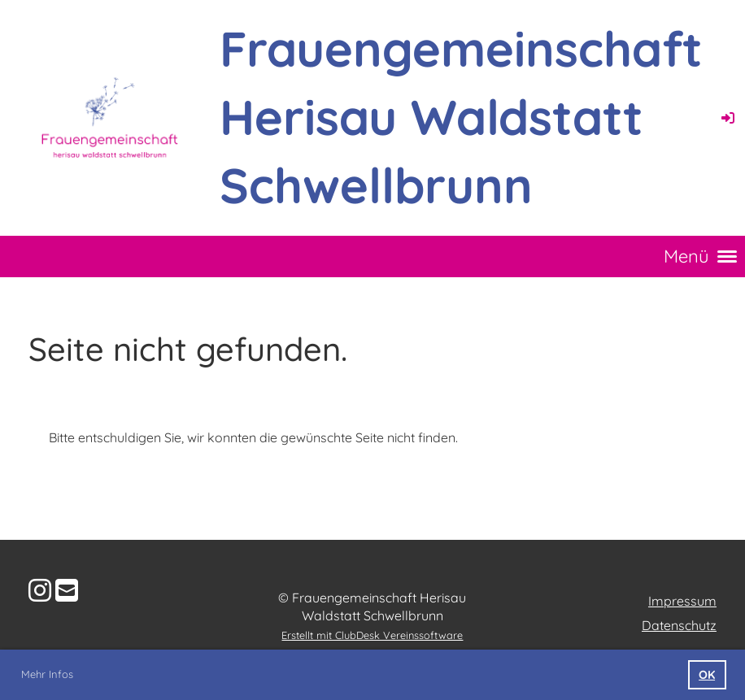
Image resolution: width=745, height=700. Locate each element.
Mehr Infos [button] (47, 674)
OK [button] (707, 675)
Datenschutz (679, 625)
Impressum (682, 601)
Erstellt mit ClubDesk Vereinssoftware (372, 635)
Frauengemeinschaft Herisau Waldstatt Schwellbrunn (461, 117)
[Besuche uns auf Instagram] (40, 590)
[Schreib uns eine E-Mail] (67, 590)
